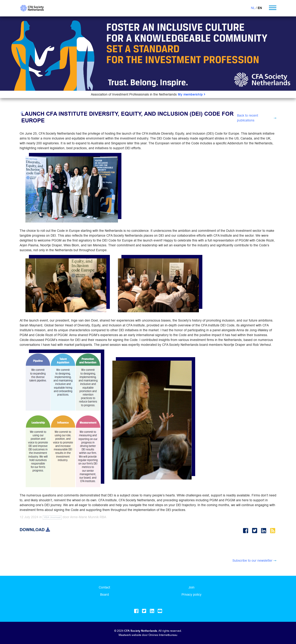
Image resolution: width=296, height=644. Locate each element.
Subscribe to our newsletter (252, 560)
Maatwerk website (130, 635)
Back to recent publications (248, 118)
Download (35, 530)
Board (105, 594)
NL (253, 8)
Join (191, 587)
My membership (192, 94)
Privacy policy (191, 594)
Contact (104, 587)
